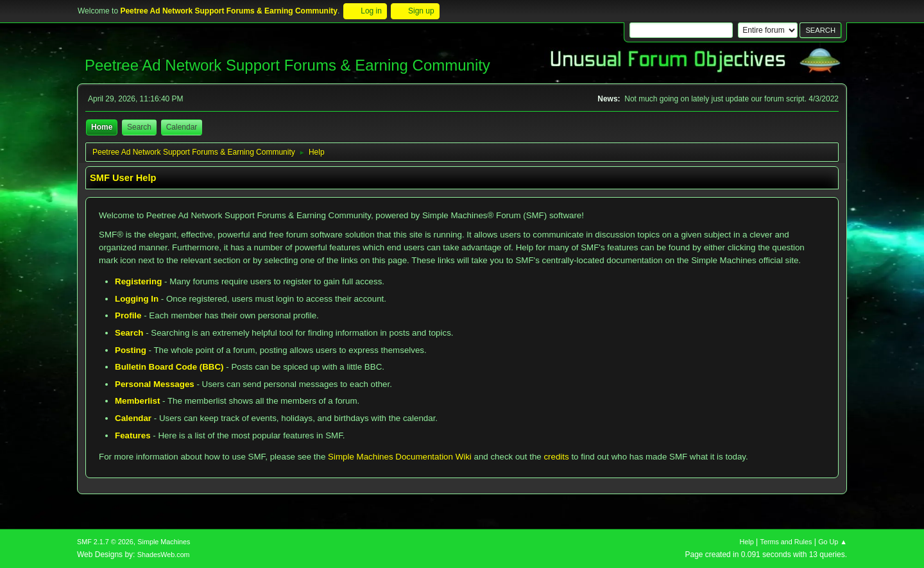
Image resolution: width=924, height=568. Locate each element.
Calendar (133, 418)
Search (129, 333)
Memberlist (137, 401)
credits (556, 457)
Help (747, 542)
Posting (131, 350)
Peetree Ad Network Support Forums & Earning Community (287, 65)
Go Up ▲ (833, 542)
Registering (138, 281)
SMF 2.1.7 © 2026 (105, 542)
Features (133, 435)
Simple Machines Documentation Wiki (400, 457)
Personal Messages (155, 384)
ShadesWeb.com (164, 555)
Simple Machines (164, 542)
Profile (128, 315)
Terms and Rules (786, 542)
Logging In (137, 299)
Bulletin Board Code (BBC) (169, 367)
